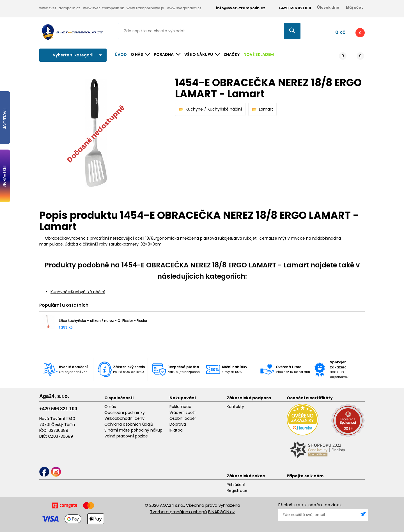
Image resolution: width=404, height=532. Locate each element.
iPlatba (176, 430)
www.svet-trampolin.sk (103, 8)
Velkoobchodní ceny (124, 418)
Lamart (266, 109)
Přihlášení (236, 485)
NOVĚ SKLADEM (259, 54)
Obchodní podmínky (125, 412)
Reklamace (180, 407)
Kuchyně (194, 109)
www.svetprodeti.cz (184, 8)
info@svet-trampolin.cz (237, 8)
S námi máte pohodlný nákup (133, 430)
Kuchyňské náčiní (225, 109)
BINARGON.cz (221, 512)
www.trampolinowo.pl (145, 8)
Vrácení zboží (183, 412)
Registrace (237, 490)
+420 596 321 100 (58, 409)
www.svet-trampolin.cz (60, 8)
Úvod (121, 54)
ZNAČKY (232, 54)
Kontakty (235, 407)
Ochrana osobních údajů (129, 424)
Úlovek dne (328, 7)
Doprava (178, 424)
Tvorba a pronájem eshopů (179, 512)
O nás (110, 407)
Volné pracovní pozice (126, 436)
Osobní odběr (183, 418)
